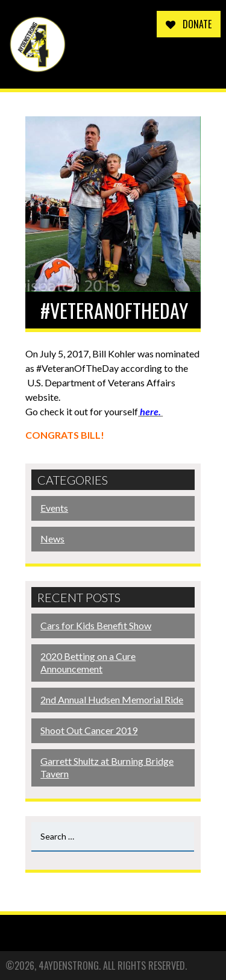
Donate (189, 24)
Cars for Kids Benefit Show (96, 625)
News (52, 539)
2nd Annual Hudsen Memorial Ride (112, 699)
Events (54, 508)
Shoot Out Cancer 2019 (89, 730)
